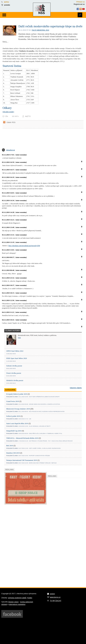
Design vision (13, 602)
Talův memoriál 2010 (40, 30)
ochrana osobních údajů (17, 598)
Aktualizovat (10, 150)
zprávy (6, 2)
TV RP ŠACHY (56, 601)
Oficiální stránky (8, 112)
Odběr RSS (11, 122)
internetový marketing (17, 604)
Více (19, 338)
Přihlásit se (80, 2)
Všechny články (76, 388)
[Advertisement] (24, 547)
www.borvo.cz (55, 597)
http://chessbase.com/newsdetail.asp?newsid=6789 (24, 246)
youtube (7, 5)
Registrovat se (79, 4)
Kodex (30, 598)
